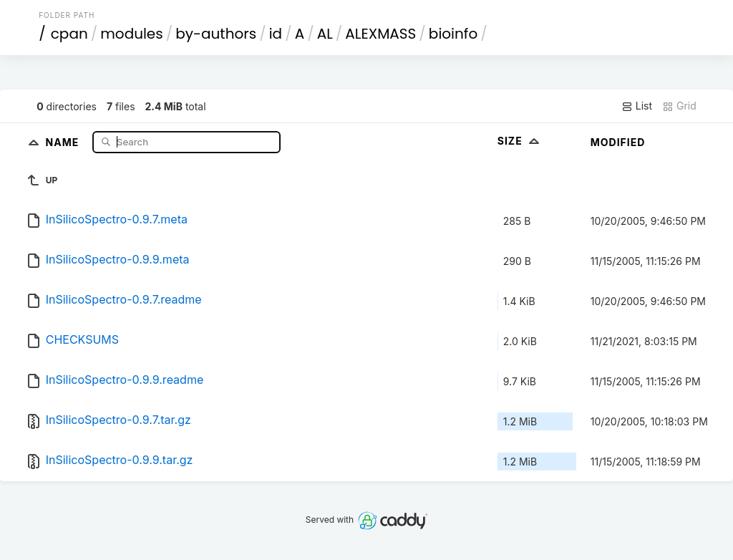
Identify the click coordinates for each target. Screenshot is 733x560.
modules (131, 34)
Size (520, 141)
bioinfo (453, 34)
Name (64, 141)
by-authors (216, 34)
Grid (679, 106)
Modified (618, 142)
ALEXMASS (380, 34)
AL (325, 34)
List (637, 106)
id (276, 34)
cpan (69, 34)
